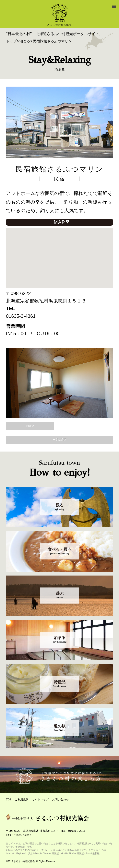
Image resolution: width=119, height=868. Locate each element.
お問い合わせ (60, 799)
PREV (30, 426)
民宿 (60, 179)
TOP (9, 799)
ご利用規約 (22, 799)
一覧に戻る (60, 440)
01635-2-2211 (77, 831)
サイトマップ (40, 799)
